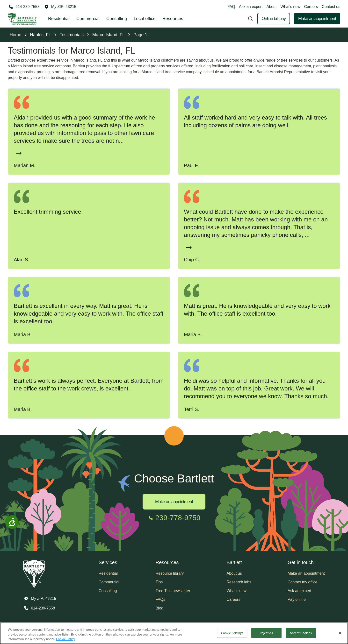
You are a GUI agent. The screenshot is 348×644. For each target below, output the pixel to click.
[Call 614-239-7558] (24, 7)
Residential (59, 19)
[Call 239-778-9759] (174, 518)
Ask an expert (251, 7)
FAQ (231, 7)
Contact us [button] (331, 7)
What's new (290, 7)
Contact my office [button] (302, 582)
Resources (173, 19)
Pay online (297, 599)
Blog (159, 608)
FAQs (160, 599)
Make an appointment (317, 19)
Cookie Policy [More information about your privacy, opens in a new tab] (65, 639)
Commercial (88, 19)
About (272, 7)
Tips (159, 582)
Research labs (239, 582)
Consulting (117, 19)
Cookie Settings (232, 633)
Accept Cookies (301, 633)
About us (234, 573)
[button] (60, 7)
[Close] (340, 633)
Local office (145, 19)
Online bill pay (274, 19)
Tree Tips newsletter (173, 591)
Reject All (266, 633)
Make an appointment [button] (306, 573)
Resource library (170, 573)
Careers (311, 7)
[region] (174, 633)
